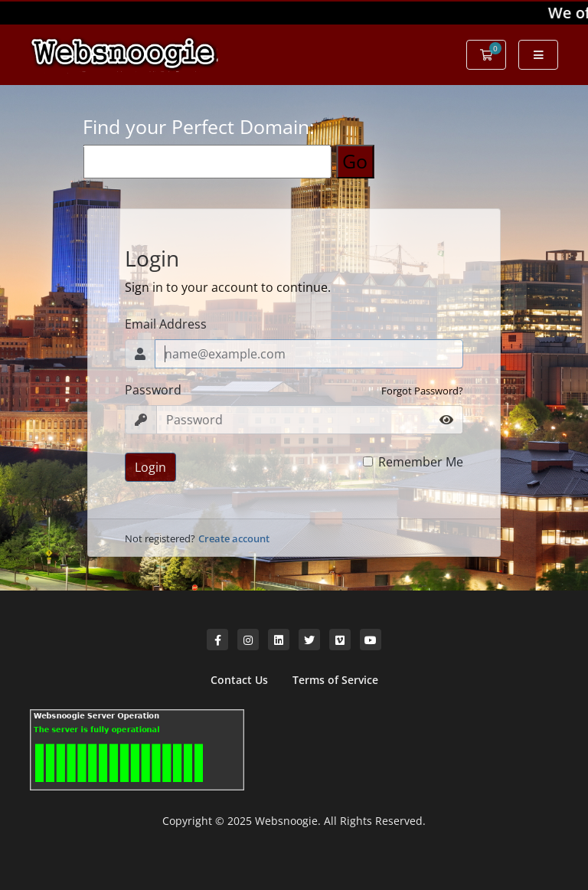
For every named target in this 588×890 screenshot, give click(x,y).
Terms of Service (335, 680)
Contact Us (239, 680)
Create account (234, 538)
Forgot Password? (422, 391)
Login (150, 467)
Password (153, 390)
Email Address (166, 324)
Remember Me (421, 462)
